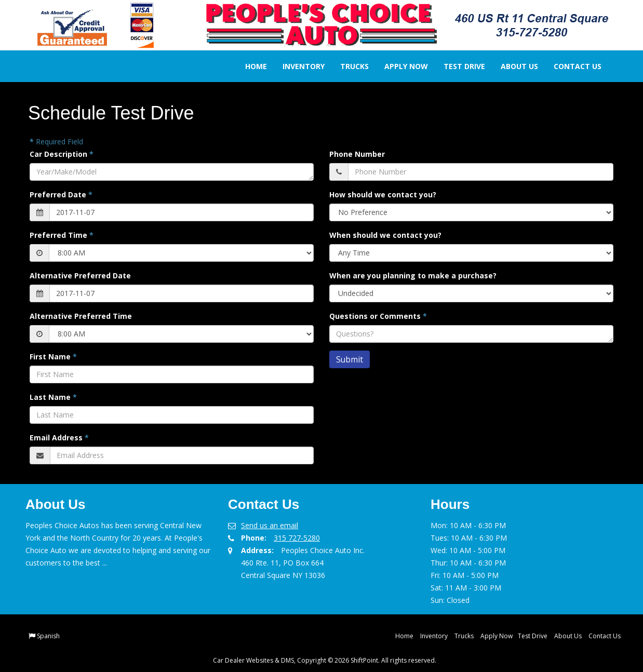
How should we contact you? (383, 194)
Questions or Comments (378, 316)
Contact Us (570, 66)
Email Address (59, 438)
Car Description (62, 154)
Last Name (53, 397)
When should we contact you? (385, 235)
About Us (512, 66)
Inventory (296, 66)
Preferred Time (62, 235)
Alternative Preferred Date (80, 275)
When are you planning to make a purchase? (413, 275)
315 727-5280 (297, 538)
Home (249, 66)
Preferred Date (61, 194)
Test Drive (457, 66)
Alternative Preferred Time (81, 316)
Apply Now (399, 66)
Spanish (48, 636)
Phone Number (357, 154)
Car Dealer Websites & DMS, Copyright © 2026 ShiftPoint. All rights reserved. (325, 660)
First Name (53, 357)
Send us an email (270, 525)
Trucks (347, 66)
